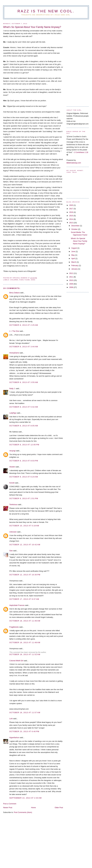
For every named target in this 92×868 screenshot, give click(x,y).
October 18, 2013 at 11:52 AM (25, 654)
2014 (71, 219)
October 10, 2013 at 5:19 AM (24, 526)
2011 (71, 277)
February (75, 265)
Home (34, 808)
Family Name (25, 280)
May (73, 255)
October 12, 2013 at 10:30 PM (25, 575)
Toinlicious (13, 505)
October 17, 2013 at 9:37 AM (24, 599)
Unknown (13, 532)
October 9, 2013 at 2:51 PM (24, 498)
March (74, 262)
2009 (71, 284)
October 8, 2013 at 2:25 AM (24, 325)
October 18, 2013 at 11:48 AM (25, 642)
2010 (71, 280)
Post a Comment (10, 804)
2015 (71, 216)
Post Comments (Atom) (23, 812)
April (73, 258)
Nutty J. (12, 388)
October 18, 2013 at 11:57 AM (25, 713)
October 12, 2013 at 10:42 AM (25, 545)
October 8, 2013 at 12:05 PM (24, 445)
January (75, 269)
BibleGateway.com (74, 163)
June (73, 251)
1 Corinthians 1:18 (81, 152)
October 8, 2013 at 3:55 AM (24, 382)
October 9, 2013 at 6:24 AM (24, 477)
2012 (71, 273)
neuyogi (12, 451)
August (74, 248)
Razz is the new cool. (46, 11)
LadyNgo (13, 413)
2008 (71, 287)
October (75, 229)
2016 (71, 212)
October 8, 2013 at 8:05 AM (24, 426)
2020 (71, 205)
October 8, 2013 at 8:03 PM (24, 461)
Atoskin (12, 467)
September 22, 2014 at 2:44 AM (25, 798)
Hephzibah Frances (17, 605)
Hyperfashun (14, 737)
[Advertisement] (78, 62)
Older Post (59, 808)
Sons (33, 280)
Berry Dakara (14, 293)
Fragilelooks (14, 627)
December (76, 226)
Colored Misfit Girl (16, 661)
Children (14, 280)
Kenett (12, 483)
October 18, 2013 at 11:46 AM (25, 621)
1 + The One (14, 331)
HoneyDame (14, 353)
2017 (71, 209)
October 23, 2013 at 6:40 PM (24, 731)
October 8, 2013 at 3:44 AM (24, 347)
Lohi (11, 719)
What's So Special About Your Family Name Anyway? (79, 241)
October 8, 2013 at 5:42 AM (24, 407)
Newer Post (8, 808)
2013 (71, 223)
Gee (11, 551)
